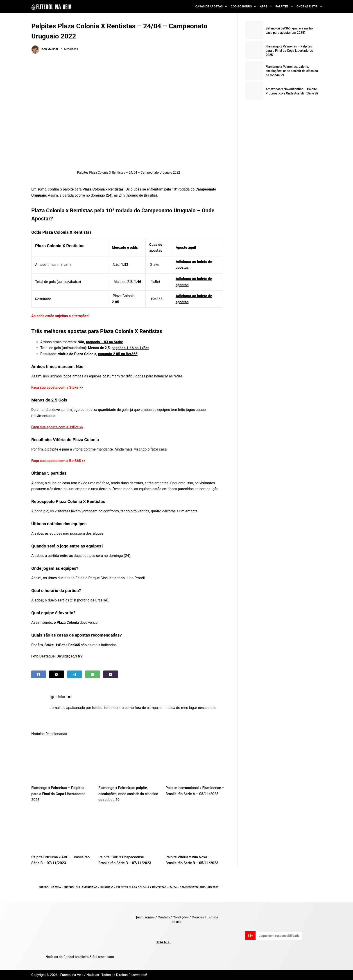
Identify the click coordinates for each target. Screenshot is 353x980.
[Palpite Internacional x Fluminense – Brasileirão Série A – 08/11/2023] (196, 760)
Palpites (285, 7)
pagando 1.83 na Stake (104, 342)
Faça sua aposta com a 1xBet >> (57, 427)
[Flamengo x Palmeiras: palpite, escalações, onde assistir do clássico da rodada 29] (129, 760)
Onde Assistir (309, 7)
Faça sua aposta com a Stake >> (57, 387)
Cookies (198, 917)
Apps (267, 7)
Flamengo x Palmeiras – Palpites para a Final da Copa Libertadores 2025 (58, 794)
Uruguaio (107, 887)
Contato (164, 917)
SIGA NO (163, 942)
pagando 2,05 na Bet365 (118, 354)
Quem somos (145, 917)
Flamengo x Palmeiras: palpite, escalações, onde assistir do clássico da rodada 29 (128, 794)
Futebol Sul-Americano (80, 887)
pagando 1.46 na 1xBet (130, 348)
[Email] (111, 674)
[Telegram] (75, 674)
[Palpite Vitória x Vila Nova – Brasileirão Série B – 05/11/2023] (196, 830)
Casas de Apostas (212, 7)
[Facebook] (39, 674)
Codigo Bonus (244, 7)
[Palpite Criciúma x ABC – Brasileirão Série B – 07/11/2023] (61, 830)
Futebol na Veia (50, 887)
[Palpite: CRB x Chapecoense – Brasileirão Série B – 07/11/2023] (129, 830)
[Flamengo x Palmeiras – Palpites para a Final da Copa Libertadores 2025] (61, 760)
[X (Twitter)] (57, 674)
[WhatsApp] (93, 674)
